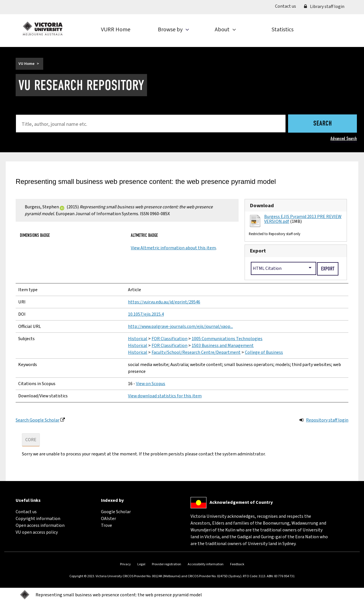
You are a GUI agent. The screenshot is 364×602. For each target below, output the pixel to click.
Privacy (125, 564)
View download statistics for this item (165, 396)
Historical (138, 339)
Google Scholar (116, 512)
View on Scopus (151, 384)
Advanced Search (344, 138)
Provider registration (167, 564)
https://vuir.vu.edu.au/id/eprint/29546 (164, 302)
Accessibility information (206, 564)
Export (258, 251)
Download (262, 206)
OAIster (108, 519)
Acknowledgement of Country (241, 502)
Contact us (288, 6)
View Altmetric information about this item (173, 248)
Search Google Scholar (38, 420)
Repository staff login (327, 420)
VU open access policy (37, 532)
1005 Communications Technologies (227, 339)
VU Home (26, 64)
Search (323, 124)
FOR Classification (169, 339)
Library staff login (324, 7)
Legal (141, 564)
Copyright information (38, 519)
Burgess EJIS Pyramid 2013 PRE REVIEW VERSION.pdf (303, 219)
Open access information (40, 525)
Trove (106, 525)
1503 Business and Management (223, 346)
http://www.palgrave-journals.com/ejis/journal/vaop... (180, 326)
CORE (31, 440)
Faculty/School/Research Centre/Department (196, 352)
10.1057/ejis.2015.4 (146, 314)
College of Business (264, 352)
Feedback (237, 564)
